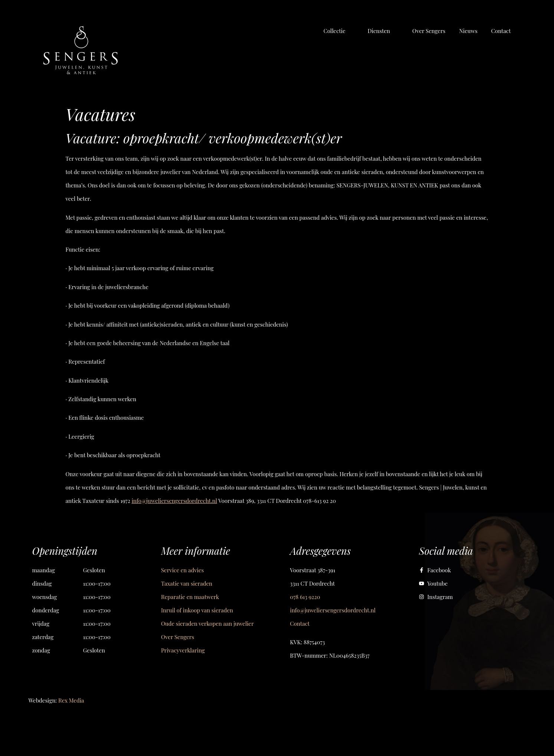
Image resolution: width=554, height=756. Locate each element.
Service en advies (182, 570)
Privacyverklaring (183, 650)
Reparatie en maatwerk (190, 597)
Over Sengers (178, 637)
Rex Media (71, 700)
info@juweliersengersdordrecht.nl (174, 501)
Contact (300, 624)
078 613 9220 (305, 597)
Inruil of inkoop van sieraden (197, 610)
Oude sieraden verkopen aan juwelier (207, 624)
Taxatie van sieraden (187, 583)
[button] (339, 31)
